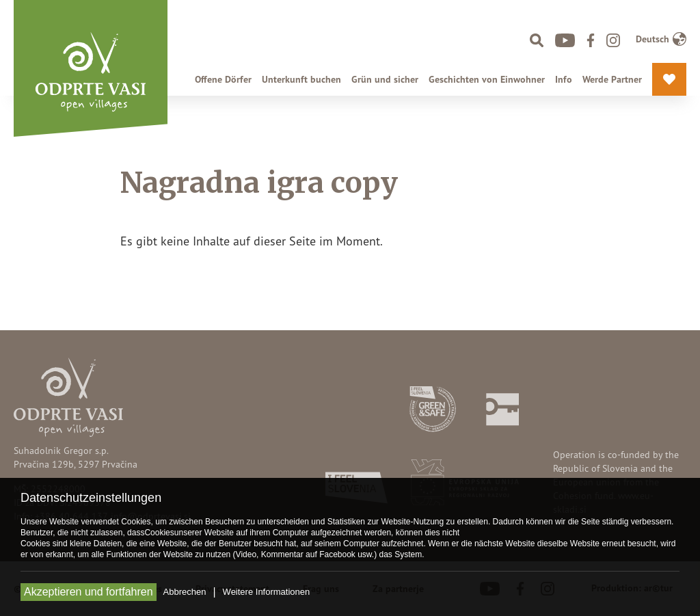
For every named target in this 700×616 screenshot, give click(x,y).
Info (564, 79)
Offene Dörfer (223, 79)
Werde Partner (612, 79)
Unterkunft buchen (301, 79)
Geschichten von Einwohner (487, 79)
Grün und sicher (385, 79)
